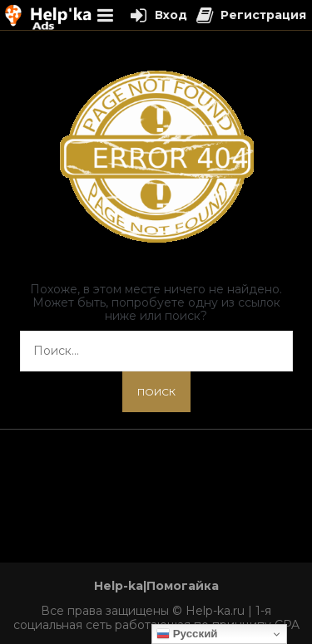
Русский (187, 634)
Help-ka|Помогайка (156, 586)
